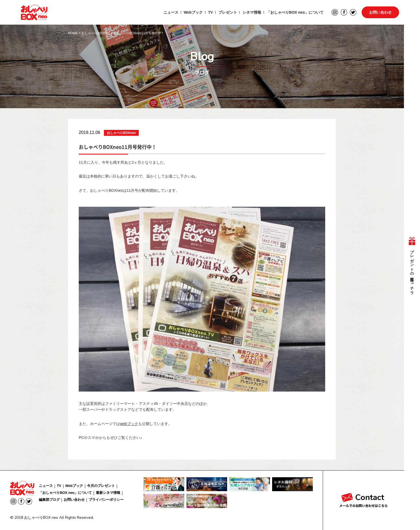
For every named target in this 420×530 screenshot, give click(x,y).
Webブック (193, 12)
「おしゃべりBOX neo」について (295, 12)
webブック (129, 424)
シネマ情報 (252, 12)
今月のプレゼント (101, 486)
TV (211, 12)
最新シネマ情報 (108, 493)
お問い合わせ (380, 12)
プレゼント (227, 12)
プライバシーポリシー (106, 500)
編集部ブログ (49, 500)
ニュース (171, 12)
